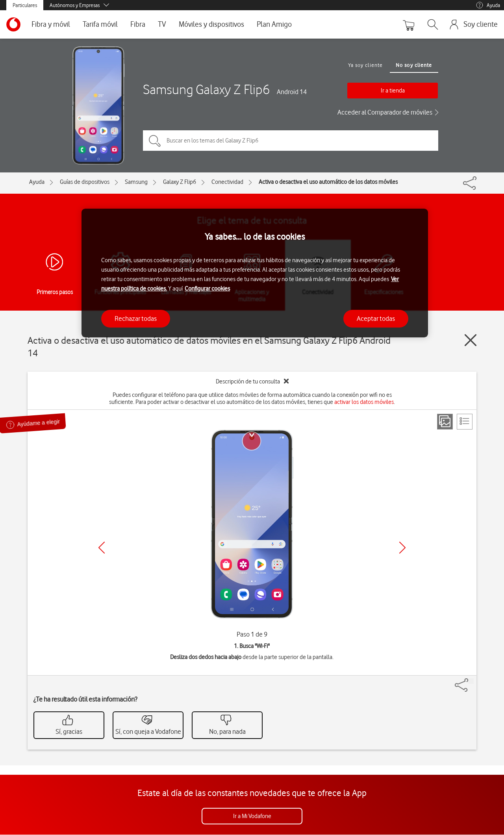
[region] (255, 273)
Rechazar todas (136, 318)
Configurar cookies (207, 289)
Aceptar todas (376, 318)
